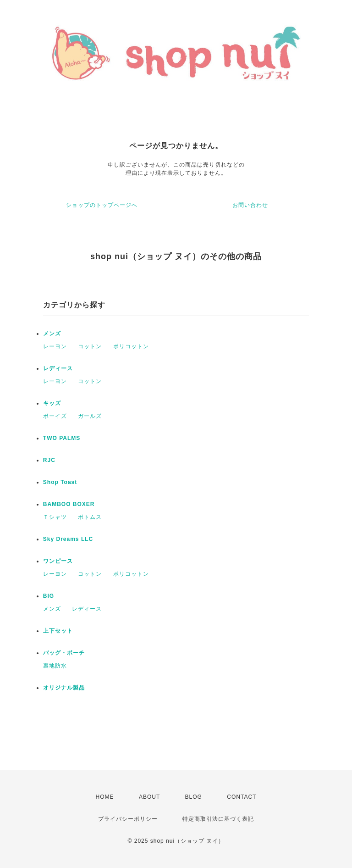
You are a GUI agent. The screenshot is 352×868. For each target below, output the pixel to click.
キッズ (52, 403)
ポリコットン (131, 346)
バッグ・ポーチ (64, 653)
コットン (90, 346)
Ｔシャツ (55, 517)
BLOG (194, 797)
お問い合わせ (250, 205)
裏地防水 (55, 666)
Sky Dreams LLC (68, 539)
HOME (105, 797)
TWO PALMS (62, 438)
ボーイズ (55, 416)
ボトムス (90, 517)
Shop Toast (60, 482)
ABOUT (149, 797)
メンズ (52, 334)
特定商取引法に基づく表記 (218, 819)
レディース (58, 368)
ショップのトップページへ (102, 205)
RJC (49, 460)
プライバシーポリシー (128, 819)
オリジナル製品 (64, 688)
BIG (49, 596)
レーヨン (55, 346)
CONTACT (242, 797)
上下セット (58, 631)
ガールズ (90, 416)
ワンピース (58, 561)
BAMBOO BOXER (69, 504)
